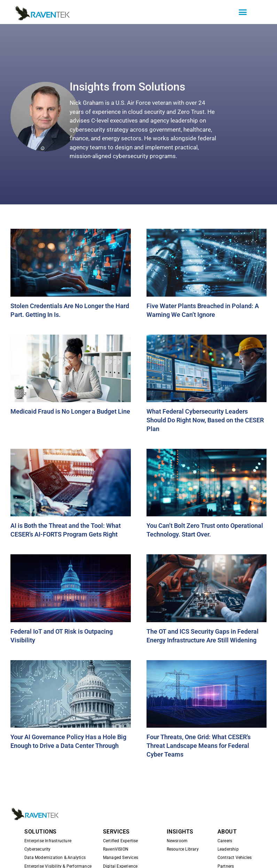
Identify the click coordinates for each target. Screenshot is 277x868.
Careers (225, 841)
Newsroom (177, 841)
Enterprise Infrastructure (48, 841)
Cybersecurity (38, 849)
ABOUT (227, 832)
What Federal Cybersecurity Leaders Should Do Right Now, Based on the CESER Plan (205, 420)
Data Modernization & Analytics (55, 858)
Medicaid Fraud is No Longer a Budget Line (70, 411)
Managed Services (121, 858)
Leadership (228, 849)
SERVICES (116, 832)
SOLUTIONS (41, 832)
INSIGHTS (180, 832)
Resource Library (183, 849)
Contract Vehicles (235, 858)
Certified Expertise (121, 841)
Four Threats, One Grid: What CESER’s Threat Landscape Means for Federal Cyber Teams (199, 746)
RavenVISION (116, 849)
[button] (243, 12)
